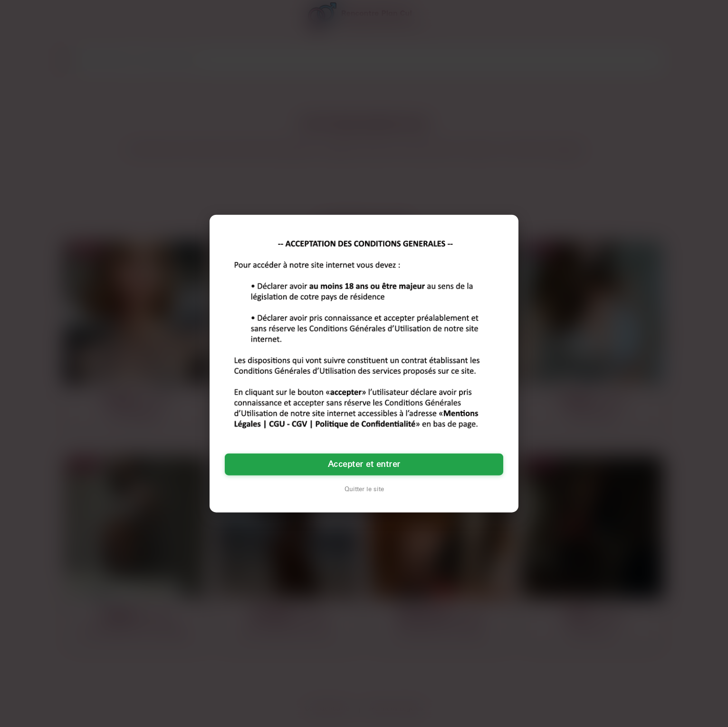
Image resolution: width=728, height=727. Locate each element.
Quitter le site (364, 489)
